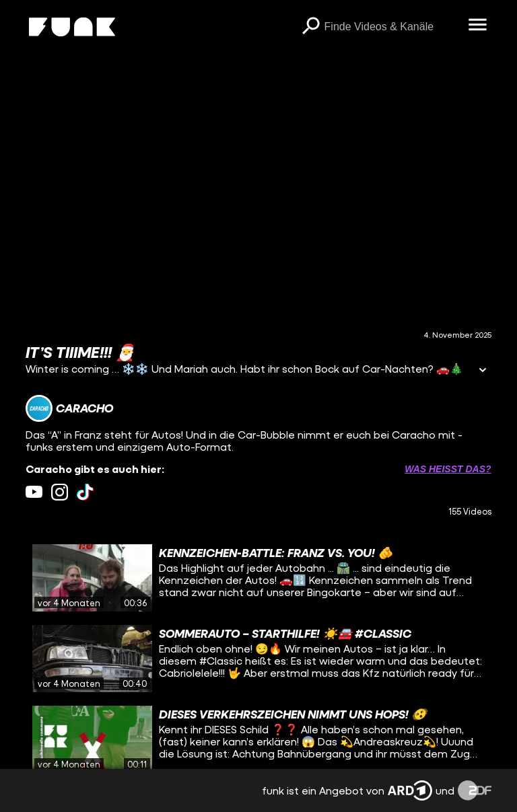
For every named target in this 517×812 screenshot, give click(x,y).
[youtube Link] (34, 492)
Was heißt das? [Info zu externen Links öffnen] (448, 469)
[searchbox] (392, 27)
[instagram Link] (60, 492)
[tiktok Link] (85, 492)
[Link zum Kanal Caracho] (69, 408)
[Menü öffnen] (478, 26)
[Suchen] (311, 27)
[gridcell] (258, 578)
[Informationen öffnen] (483, 371)
